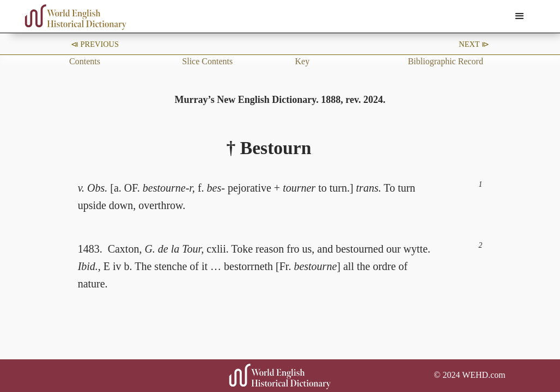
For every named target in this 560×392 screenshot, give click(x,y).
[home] (76, 17)
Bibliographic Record (446, 61)
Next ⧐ (474, 44)
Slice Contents (207, 61)
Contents (85, 61)
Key (302, 61)
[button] (520, 16)
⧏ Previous (95, 44)
